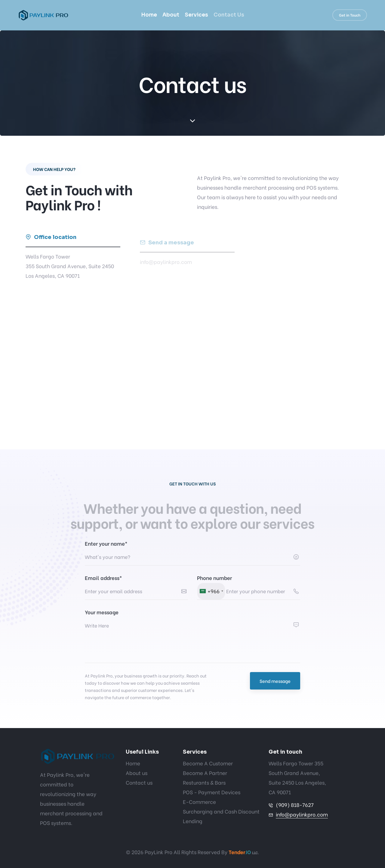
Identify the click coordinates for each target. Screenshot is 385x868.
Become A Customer (208, 763)
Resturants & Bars (204, 782)
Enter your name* (106, 543)
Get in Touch (350, 15)
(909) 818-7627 (295, 805)
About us (137, 773)
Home (149, 15)
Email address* (103, 578)
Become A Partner (205, 773)
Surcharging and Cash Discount (221, 811)
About (171, 15)
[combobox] (211, 591)
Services (196, 15)
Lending (193, 821)
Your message (102, 612)
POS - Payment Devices (212, 792)
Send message (275, 681)
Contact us (139, 782)
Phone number (214, 578)
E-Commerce (199, 802)
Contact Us (229, 15)
